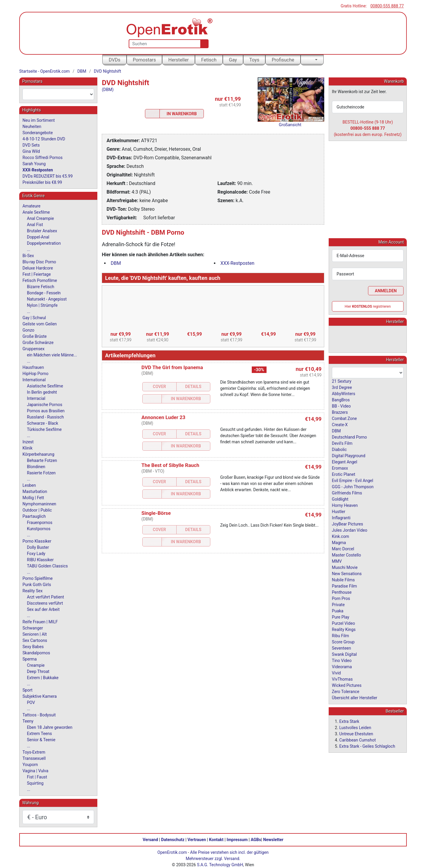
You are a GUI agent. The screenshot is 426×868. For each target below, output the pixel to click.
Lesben (29, 485)
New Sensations (347, 573)
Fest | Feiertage (37, 274)
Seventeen (342, 648)
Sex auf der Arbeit (43, 609)
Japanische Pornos (45, 405)
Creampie (36, 665)
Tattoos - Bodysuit (39, 715)
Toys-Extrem (34, 752)
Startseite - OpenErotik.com (45, 71)
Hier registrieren (368, 306)
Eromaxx (340, 468)
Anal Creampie (40, 218)
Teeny (28, 721)
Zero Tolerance (346, 691)
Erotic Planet (344, 474)
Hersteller (179, 60)
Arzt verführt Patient (45, 597)
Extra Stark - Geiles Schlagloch (367, 746)
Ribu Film (341, 635)
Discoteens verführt (45, 603)
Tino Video (342, 660)
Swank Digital (344, 654)
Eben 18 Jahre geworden (50, 727)
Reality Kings (344, 629)
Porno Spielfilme (38, 578)
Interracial (36, 398)
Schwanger (33, 628)
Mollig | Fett (33, 498)
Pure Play (341, 617)
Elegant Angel (345, 462)
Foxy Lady (36, 554)
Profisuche (283, 60)
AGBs (256, 840)
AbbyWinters (344, 393)
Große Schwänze (38, 343)
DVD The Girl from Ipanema (172, 367)
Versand (150, 840)
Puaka (338, 611)
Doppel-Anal (38, 237)
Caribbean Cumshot (358, 740)
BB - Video (341, 406)
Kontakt (216, 840)
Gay (233, 60)
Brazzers (340, 412)
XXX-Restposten (237, 263)
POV (31, 702)
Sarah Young (34, 164)
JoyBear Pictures (347, 524)
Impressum (237, 840)
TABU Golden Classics (47, 566)
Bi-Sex (28, 256)
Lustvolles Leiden (355, 727)
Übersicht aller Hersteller (355, 697)
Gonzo (28, 330)
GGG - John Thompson (353, 486)
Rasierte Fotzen (41, 473)
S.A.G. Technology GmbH (220, 865)
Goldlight (340, 499)
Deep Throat (38, 671)
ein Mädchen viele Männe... (52, 355)
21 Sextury (342, 381)
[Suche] (203, 44)
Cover (160, 387)
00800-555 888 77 (387, 6)
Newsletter (273, 840)
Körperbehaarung (38, 454)
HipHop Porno (35, 374)
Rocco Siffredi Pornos (42, 158)
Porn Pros (341, 598)
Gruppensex (33, 349)
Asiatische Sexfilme (45, 386)
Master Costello (346, 555)
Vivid (336, 673)
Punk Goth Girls (37, 585)
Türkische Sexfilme (44, 429)
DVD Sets (31, 145)
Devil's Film (342, 443)
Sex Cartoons (35, 640)
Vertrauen (197, 840)
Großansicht (290, 125)
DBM (82, 71)
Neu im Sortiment (39, 120)
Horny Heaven (345, 505)
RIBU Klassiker (40, 560)
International (34, 380)
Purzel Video (343, 623)
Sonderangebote (38, 133)
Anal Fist (35, 225)
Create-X (340, 424)
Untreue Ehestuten (356, 734)
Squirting (35, 783)
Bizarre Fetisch (41, 287)
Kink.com (341, 536)
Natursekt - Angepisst (47, 299)
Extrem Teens (39, 734)
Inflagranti (341, 517)
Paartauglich (34, 516)
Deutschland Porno (349, 437)
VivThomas (342, 679)
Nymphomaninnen (39, 504)
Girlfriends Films (347, 493)
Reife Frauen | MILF (40, 622)
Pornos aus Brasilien (46, 411)
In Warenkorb (182, 114)
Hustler (339, 511)
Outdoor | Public (37, 510)
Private (338, 604)
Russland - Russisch (45, 417)
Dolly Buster (38, 547)
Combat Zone (344, 418)
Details (193, 387)
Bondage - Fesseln (44, 293)
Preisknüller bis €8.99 (42, 182)
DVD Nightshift (107, 71)
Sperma (30, 659)
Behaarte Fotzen (42, 460)
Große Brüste (35, 336)
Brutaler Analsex (42, 231)
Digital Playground (349, 455)
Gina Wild (31, 151)
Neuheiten (32, 126)
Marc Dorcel (343, 549)
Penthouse (342, 592)
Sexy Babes (33, 647)
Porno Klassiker (37, 541)
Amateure (32, 206)
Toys (254, 60)
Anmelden (386, 291)
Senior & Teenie (41, 740)
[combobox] (58, 94)
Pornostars (144, 60)
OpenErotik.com (172, 852)
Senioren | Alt (35, 634)
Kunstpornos (39, 529)
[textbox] (58, 94)
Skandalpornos (36, 653)
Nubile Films (343, 580)
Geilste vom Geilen (40, 324)
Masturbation (35, 491)
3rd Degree (342, 387)
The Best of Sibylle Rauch (170, 465)
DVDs (114, 60)
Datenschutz (173, 840)
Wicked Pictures (347, 685)
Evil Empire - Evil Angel (353, 480)
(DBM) (108, 90)
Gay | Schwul (34, 318)
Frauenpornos (40, 523)
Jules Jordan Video (350, 530)
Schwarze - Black (42, 423)
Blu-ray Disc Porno (39, 262)
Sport (28, 690)
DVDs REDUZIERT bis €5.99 (48, 176)
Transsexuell (34, 758)
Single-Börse (156, 513)
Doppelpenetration (44, 243)
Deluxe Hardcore (38, 268)
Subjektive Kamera (40, 696)
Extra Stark (349, 721)
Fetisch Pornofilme (40, 280)
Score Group (343, 642)
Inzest (28, 442)
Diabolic (339, 449)
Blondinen (36, 467)
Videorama (342, 666)
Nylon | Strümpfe (42, 305)
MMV (337, 561)
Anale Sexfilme (36, 212)
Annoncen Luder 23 (163, 417)
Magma (339, 542)
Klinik (28, 448)
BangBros (341, 400)
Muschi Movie (345, 567)
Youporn (30, 765)
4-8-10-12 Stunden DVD (44, 139)
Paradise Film (344, 586)
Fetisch (209, 60)
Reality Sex (33, 591)
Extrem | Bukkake (43, 678)
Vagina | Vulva (35, 771)
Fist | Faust (37, 777)
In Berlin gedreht (42, 392)
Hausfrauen (33, 367)
